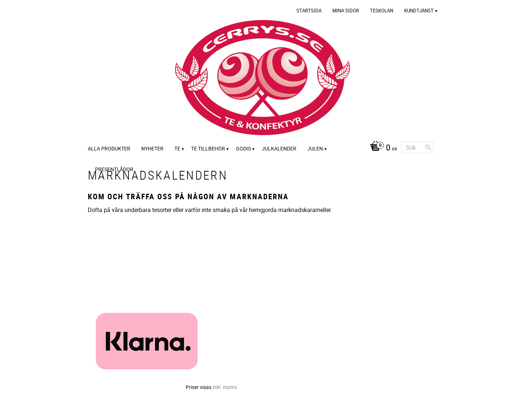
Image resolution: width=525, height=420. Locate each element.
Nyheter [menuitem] (152, 148)
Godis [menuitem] (243, 148)
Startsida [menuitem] (309, 11)
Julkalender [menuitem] (279, 148)
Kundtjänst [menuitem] (419, 11)
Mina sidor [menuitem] (346, 11)
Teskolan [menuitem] (382, 11)
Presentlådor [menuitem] (114, 169)
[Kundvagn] (382, 148)
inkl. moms (225, 387)
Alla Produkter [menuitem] (109, 148)
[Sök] (428, 148)
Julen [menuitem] (315, 148)
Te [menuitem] (177, 148)
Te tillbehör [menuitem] (208, 148)
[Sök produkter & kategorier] (418, 148)
